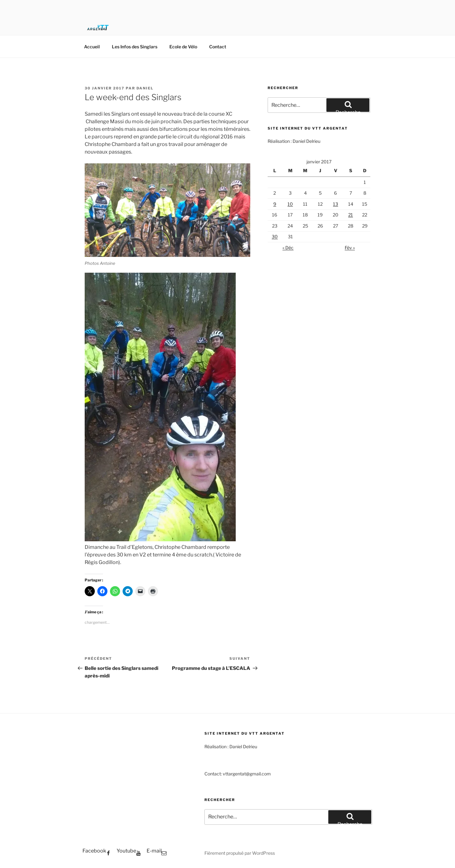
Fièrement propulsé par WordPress (240, 853)
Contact (218, 47)
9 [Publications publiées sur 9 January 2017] (275, 204)
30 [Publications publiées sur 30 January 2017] (275, 237)
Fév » (350, 248)
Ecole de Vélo (183, 47)
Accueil (92, 47)
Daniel (145, 88)
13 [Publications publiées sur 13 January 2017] (336, 204)
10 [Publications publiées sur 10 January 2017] (290, 204)
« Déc (288, 248)
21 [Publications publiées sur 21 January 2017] (351, 215)
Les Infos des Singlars (135, 47)
